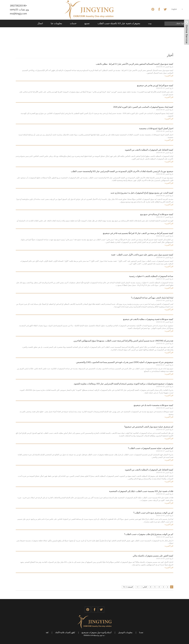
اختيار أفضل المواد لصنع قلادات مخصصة (156, 128)
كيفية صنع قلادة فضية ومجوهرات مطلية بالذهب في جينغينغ (148, 319)
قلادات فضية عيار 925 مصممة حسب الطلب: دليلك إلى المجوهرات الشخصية (141, 491)
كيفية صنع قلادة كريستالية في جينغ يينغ (157, 214)
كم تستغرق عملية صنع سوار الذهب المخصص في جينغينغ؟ (149, 427)
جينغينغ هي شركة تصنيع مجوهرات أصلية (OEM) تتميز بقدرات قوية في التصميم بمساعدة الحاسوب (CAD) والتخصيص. (124, 362)
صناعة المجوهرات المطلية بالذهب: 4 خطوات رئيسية (151, 276)
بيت (25, 38)
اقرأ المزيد (169, 76)
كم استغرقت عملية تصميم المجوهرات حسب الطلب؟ (151, 448)
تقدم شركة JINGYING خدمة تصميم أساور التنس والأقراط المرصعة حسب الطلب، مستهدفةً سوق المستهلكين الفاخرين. (123, 341)
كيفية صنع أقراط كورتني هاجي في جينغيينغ (155, 85)
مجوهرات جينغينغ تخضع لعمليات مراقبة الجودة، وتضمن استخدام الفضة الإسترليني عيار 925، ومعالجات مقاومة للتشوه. (123, 384)
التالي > (144, 587)
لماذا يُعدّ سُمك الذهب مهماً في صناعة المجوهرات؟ (152, 298)
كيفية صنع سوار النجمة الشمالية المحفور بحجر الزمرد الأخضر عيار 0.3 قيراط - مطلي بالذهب (135, 64)
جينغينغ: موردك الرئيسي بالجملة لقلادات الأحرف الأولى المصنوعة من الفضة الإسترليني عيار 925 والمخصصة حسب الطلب (122, 171)
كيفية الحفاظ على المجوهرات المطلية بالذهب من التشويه (149, 150)
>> (138, 587)
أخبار (19, 38)
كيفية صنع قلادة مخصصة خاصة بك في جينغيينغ (153, 405)
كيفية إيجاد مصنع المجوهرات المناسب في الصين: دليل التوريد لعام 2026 (143, 107)
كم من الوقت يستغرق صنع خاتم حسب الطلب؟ (153, 513)
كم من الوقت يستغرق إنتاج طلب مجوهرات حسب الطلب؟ (149, 534)
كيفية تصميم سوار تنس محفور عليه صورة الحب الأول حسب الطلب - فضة (142, 255)
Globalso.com (89, 635)
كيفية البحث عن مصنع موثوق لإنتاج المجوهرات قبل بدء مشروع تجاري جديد (142, 193)
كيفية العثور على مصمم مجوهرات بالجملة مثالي (153, 556)
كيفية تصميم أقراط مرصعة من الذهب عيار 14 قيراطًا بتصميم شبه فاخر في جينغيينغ (138, 233)
